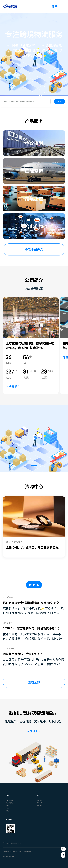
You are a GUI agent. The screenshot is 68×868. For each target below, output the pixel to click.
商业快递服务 (10, 803)
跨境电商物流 (10, 800)
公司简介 (39, 800)
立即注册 (33, 731)
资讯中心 (34, 585)
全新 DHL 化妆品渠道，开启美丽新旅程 (32, 547)
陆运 (7, 811)
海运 (7, 806)
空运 (7, 808)
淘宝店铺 (39, 806)
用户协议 (39, 803)
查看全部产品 (34, 249)
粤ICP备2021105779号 (8, 856)
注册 (55, 6)
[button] (34, 465)
